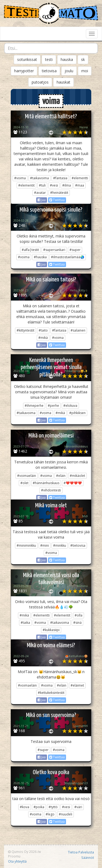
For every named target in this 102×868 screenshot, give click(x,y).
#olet (24, 483)
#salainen (78, 330)
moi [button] (85, 71)
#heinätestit (59, 193)
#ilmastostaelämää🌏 (68, 257)
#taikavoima (39, 178)
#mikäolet (77, 476)
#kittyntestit (25, 330)
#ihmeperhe (34, 406)
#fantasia (60, 178)
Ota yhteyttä (17, 861)
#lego (50, 814)
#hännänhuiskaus (46, 483)
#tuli (42, 185)
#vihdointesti (51, 490)
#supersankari (54, 250)
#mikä (43, 338)
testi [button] (49, 59)
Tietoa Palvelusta (81, 852)
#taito (43, 330)
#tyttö (53, 807)
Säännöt (88, 857)
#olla (79, 615)
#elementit (26, 185)
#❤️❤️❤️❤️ (73, 483)
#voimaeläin (27, 476)
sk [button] (83, 59)
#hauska (40, 257)
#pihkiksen (77, 413)
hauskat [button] (63, 82)
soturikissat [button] (27, 59)
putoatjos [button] (40, 82)
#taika (25, 623)
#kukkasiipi (51, 630)
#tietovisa (78, 545)
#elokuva (70, 406)
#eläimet (77, 685)
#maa (80, 185)
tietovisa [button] (49, 71)
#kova (25, 807)
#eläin (61, 476)
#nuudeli (65, 814)
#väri (78, 807)
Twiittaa (57, 200)
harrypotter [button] (24, 71)
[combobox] (51, 48)
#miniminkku (26, 545)
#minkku (60, 545)
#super (75, 250)
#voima (20, 178)
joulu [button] (69, 71)
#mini (45, 545)
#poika (39, 807)
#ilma (67, 185)
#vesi (54, 185)
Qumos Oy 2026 (22, 852)
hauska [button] (67, 59)
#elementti (80, 178)
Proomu (14, 856)
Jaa (42, 200)
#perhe (53, 406)
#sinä (77, 623)
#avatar (40, 193)
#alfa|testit (30, 250)
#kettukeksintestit (51, 693)
